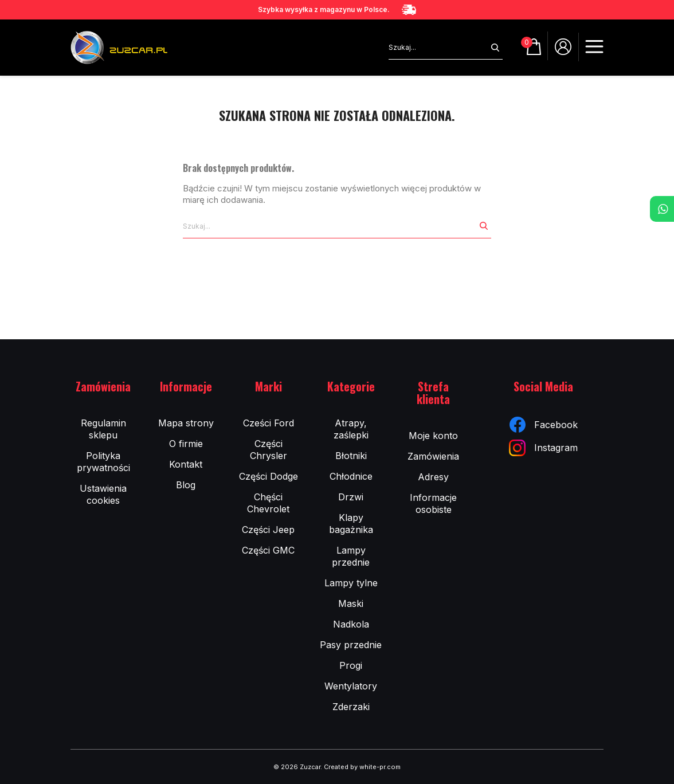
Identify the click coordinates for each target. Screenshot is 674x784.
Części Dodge (269, 476)
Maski (351, 603)
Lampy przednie (351, 556)
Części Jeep (268, 530)
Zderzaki (351, 707)
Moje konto (433, 436)
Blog (186, 485)
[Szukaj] (438, 48)
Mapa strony (186, 423)
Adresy (433, 477)
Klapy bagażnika (351, 524)
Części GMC (268, 550)
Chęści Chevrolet (268, 503)
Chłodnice (351, 476)
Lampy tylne (351, 583)
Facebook (544, 425)
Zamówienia (433, 456)
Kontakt (186, 464)
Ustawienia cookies (103, 494)
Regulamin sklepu (103, 429)
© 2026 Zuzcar (297, 767)
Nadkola (351, 624)
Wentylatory (351, 686)
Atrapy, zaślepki (351, 429)
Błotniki (351, 456)
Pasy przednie (351, 645)
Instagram (543, 448)
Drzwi (351, 497)
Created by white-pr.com (362, 767)
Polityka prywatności (103, 462)
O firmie (186, 444)
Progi (351, 665)
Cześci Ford (269, 423)
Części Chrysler (269, 450)
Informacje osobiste (433, 503)
